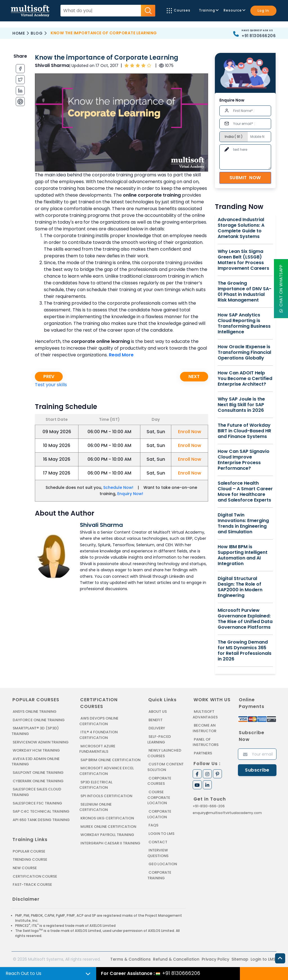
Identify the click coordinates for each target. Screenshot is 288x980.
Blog (37, 33)
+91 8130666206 (259, 36)
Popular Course (29, 851)
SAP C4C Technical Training (41, 811)
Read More (121, 355)
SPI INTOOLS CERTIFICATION (107, 801)
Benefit (156, 720)
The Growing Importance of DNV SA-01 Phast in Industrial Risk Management (245, 292)
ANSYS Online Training (35, 712)
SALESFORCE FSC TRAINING (38, 803)
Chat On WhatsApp (281, 289)
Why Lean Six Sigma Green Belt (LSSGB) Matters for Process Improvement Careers (243, 260)
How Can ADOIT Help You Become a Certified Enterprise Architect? (245, 379)
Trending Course (30, 859)
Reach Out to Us (23, 973)
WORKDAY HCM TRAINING (36, 750)
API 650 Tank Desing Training (42, 819)
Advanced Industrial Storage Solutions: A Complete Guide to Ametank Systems (241, 228)
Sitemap (240, 958)
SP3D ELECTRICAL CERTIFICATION (96, 790)
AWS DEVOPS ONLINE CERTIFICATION (99, 721)
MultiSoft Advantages (205, 714)
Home (19, 33)
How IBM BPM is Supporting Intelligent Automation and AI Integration (243, 555)
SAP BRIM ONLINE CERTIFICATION (95, 762)
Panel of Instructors (206, 742)
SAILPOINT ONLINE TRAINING (39, 772)
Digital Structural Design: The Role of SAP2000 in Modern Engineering (240, 587)
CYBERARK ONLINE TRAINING (39, 781)
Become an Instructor (205, 728)
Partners (203, 753)
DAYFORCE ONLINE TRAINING (39, 720)
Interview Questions (158, 852)
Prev (49, 377)
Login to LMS (162, 833)
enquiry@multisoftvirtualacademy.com (227, 813)
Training (208, 10)
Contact (158, 841)
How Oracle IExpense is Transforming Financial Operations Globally (244, 352)
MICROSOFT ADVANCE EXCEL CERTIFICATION (107, 776)
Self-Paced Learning (159, 739)
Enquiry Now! (130, 494)
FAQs (153, 825)
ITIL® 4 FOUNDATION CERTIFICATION (99, 735)
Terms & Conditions (130, 958)
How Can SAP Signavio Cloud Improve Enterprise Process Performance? (244, 460)
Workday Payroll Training (107, 840)
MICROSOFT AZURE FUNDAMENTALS (97, 749)
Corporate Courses (159, 781)
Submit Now (245, 178)
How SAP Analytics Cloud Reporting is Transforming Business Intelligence (244, 323)
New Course (25, 867)
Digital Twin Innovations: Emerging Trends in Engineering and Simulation (243, 523)
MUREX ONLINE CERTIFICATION (109, 831)
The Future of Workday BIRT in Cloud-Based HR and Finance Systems (244, 431)
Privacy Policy (215, 958)
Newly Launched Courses (164, 753)
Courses (179, 11)
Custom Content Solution (166, 767)
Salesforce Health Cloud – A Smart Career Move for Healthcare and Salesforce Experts (245, 492)
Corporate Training (159, 874)
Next (194, 377)
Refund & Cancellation (176, 958)
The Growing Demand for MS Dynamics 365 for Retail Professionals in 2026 (245, 651)
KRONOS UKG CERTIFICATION (107, 823)
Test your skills (51, 385)
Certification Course (35, 876)
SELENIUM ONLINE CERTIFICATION (96, 812)
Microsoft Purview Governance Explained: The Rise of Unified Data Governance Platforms (245, 619)
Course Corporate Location (159, 797)
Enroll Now (190, 432)
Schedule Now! (118, 487)
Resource (234, 10)
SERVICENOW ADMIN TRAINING (41, 742)
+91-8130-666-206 (209, 806)
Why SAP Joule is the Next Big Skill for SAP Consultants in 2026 (241, 405)
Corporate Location (159, 814)
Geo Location (163, 863)
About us (158, 712)
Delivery (157, 728)
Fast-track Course (32, 884)
